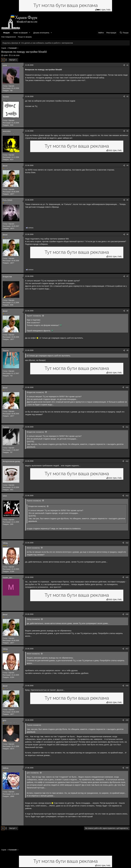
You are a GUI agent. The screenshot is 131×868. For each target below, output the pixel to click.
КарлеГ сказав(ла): (34, 316)
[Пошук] (124, 33)
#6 (127, 234)
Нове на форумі (20, 33)
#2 (127, 97)
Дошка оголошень (41, 33)
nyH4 (6, 55)
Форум (6, 33)
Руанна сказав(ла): (34, 501)
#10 (127, 387)
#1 (127, 65)
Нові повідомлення (9, 37)
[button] (30, 33)
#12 (127, 461)
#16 (127, 614)
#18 (127, 686)
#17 (127, 649)
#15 (127, 577)
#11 (127, 427)
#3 (127, 131)
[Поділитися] (124, 65)
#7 (127, 276)
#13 (127, 496)
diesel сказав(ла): (33, 548)
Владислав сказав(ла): (36, 392)
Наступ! (12, 60)
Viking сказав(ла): (34, 619)
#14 (127, 543)
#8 (127, 311)
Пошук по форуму (25, 37)
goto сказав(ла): (33, 773)
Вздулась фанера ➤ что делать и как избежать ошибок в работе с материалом (38, 43)
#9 (127, 350)
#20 (127, 768)
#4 (127, 165)
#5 (127, 200)
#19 (127, 720)
